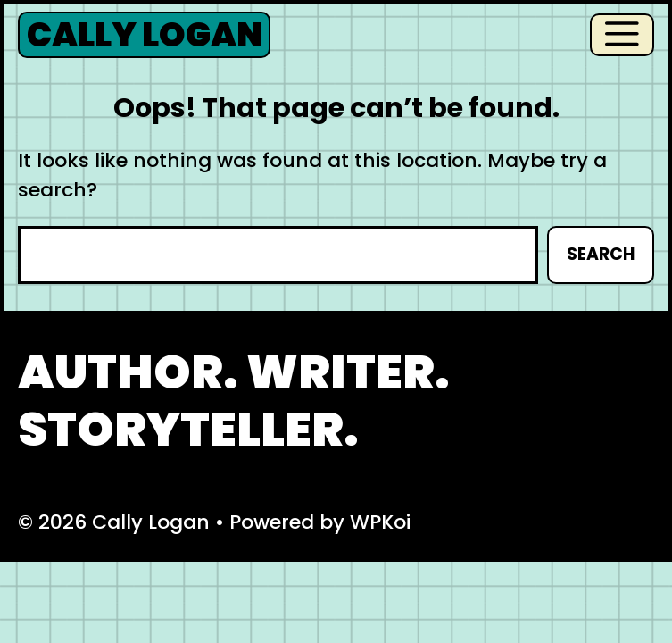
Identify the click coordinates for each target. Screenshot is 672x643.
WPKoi (380, 522)
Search (601, 254)
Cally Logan (145, 35)
